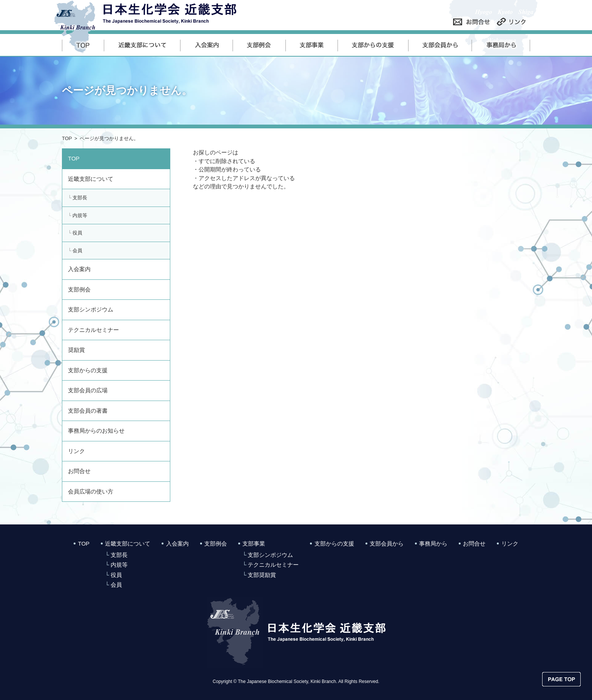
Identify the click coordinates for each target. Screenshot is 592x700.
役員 (77, 233)
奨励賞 (76, 350)
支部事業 (254, 544)
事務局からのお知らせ (96, 431)
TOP (67, 138)
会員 (77, 251)
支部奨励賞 (262, 575)
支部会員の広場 (88, 390)
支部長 (80, 198)
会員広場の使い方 (91, 491)
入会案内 (79, 269)
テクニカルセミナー (93, 330)
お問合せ (79, 471)
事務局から (433, 544)
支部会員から (387, 544)
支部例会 (79, 289)
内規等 (80, 215)
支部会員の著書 (88, 411)
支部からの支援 (88, 370)
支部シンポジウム (91, 309)
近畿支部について (91, 179)
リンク (76, 451)
